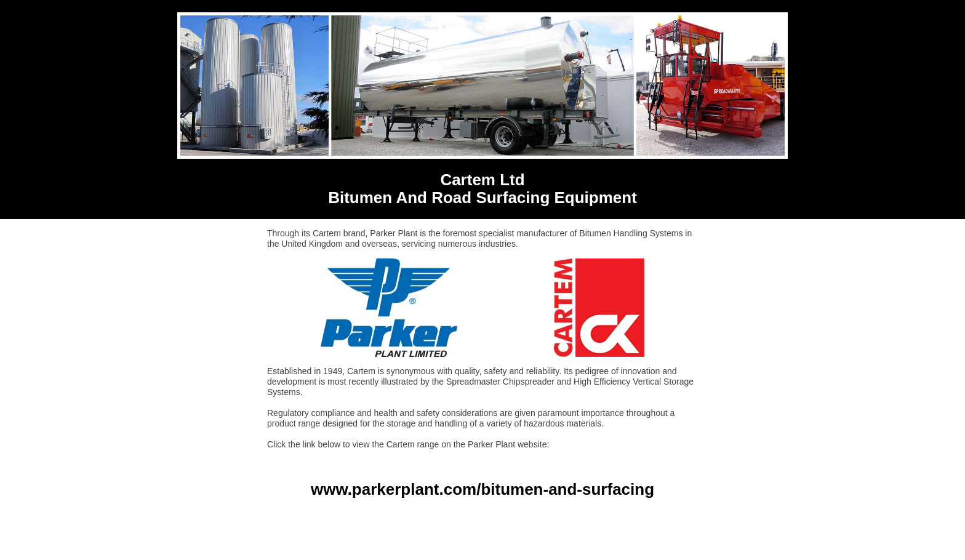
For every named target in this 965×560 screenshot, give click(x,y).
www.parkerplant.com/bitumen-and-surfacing (482, 489)
